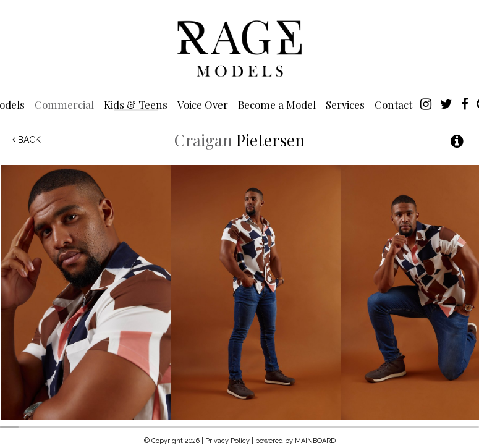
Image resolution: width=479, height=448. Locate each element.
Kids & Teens (136, 104)
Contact (393, 104)
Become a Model (277, 104)
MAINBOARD (315, 441)
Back (27, 140)
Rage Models (240, 48)
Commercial (64, 104)
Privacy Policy (227, 441)
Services (345, 104)
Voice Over (203, 104)
